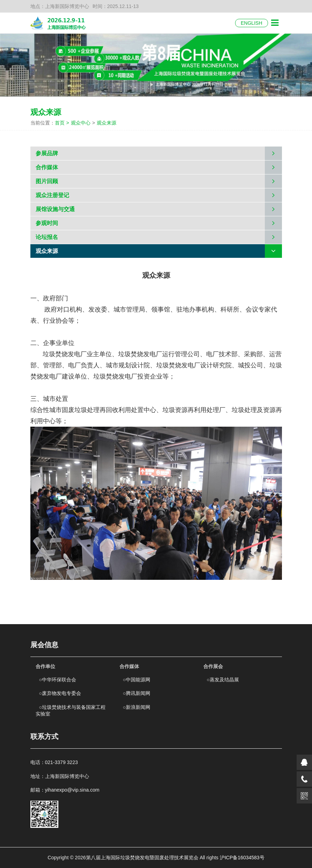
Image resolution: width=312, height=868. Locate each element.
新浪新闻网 (137, 707)
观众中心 (81, 123)
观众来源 (107, 123)
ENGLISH (251, 23)
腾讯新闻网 (137, 693)
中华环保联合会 (58, 680)
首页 (63, 123)
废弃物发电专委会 (60, 693)
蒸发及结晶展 (223, 680)
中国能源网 (137, 680)
